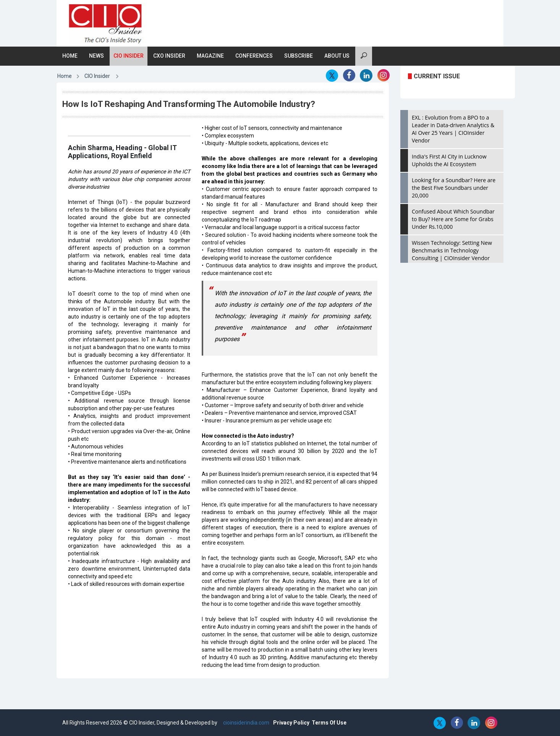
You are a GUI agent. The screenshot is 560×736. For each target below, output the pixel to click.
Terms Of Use (329, 723)
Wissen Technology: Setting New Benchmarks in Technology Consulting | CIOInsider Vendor (452, 250)
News (96, 56)
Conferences (254, 56)
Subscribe (299, 56)
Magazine (210, 56)
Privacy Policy (291, 723)
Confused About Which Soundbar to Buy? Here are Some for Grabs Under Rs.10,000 (453, 219)
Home (70, 56)
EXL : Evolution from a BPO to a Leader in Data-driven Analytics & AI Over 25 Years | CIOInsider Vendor (453, 129)
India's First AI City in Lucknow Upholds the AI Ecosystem (449, 160)
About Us (337, 56)
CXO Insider (169, 56)
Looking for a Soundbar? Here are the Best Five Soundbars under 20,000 (454, 188)
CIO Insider (129, 56)
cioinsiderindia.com (246, 723)
